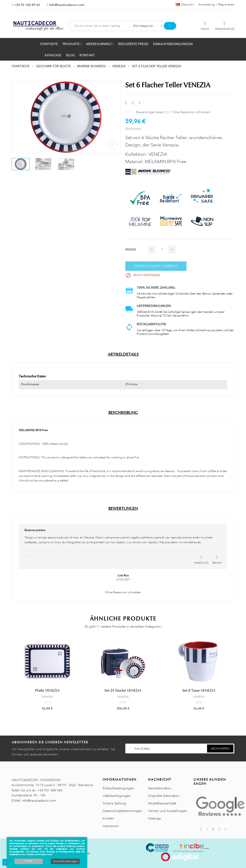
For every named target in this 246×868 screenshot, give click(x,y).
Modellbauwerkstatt (162, 803)
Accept (29, 861)
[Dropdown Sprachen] (185, 5)
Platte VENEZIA (47, 691)
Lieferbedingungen (117, 796)
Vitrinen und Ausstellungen (167, 811)
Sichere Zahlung (114, 803)
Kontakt (108, 818)
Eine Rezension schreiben (192, 112)
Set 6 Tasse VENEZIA (199, 691)
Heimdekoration (160, 788)
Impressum (111, 826)
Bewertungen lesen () (152, 112)
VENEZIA (47, 697)
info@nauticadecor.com (67, 5)
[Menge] (162, 249)
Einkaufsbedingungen (118, 788)
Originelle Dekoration (164, 796)
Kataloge (154, 818)
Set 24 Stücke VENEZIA (123, 691)
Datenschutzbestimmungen (122, 811)
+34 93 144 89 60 (27, 5)
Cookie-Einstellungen (65, 861)
